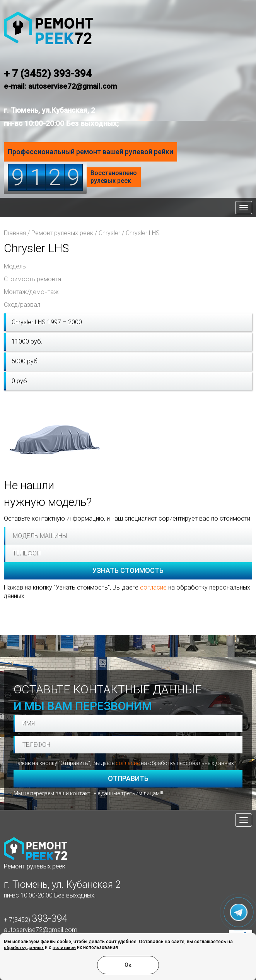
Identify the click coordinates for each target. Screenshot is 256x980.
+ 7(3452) (36, 920)
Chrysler (109, 233)
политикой (64, 948)
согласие (153, 587)
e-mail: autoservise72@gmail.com (60, 86)
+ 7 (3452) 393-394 (48, 74)
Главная (15, 233)
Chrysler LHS (143, 233)
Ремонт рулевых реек (62, 233)
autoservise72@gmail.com (41, 930)
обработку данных (24, 948)
